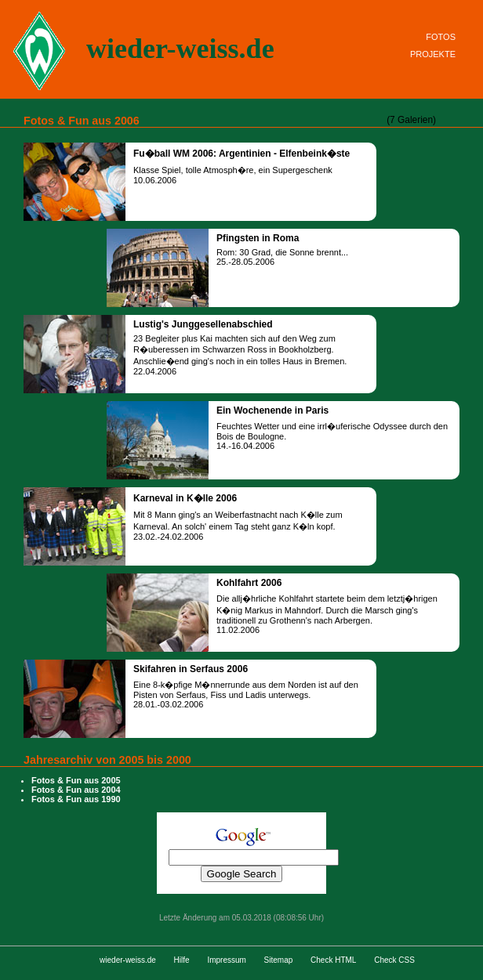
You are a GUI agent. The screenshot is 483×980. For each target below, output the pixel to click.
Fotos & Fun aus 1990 (76, 799)
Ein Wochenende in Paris (272, 410)
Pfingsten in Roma (258, 238)
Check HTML (333, 960)
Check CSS (394, 960)
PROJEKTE (433, 54)
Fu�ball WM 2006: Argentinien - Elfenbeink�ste (241, 154)
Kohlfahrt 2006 (249, 583)
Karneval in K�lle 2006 (185, 498)
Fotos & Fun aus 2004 (76, 790)
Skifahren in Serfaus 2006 (191, 669)
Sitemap (279, 960)
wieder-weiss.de (180, 49)
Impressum (226, 960)
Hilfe (182, 960)
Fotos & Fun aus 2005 (76, 780)
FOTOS (441, 37)
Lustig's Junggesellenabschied (203, 324)
